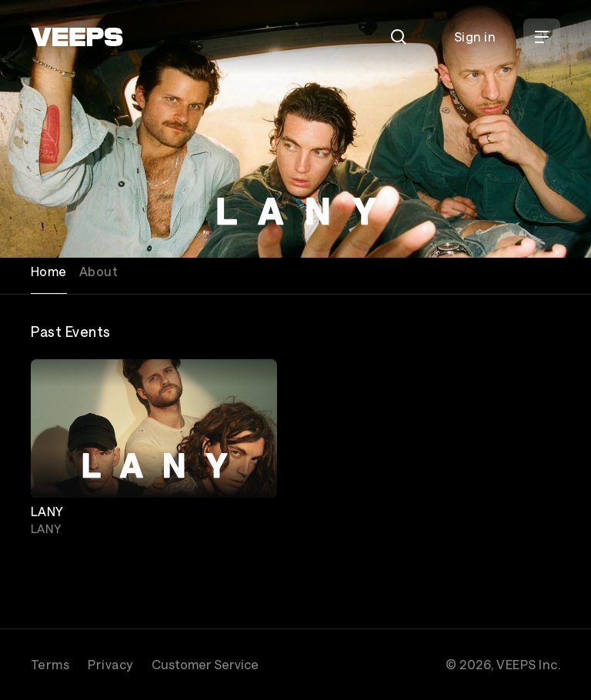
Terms (50, 664)
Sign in (475, 37)
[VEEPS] (77, 37)
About (98, 271)
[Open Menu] (542, 37)
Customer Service (205, 664)
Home (49, 271)
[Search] (399, 37)
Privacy (110, 664)
